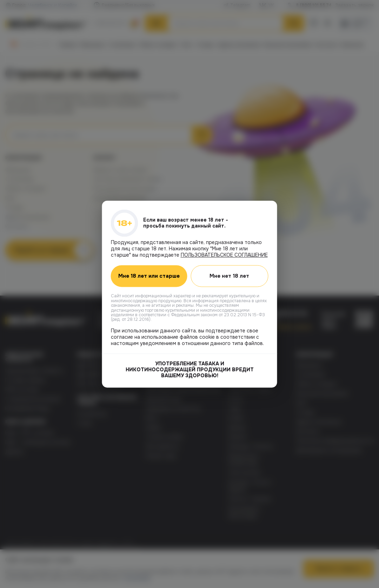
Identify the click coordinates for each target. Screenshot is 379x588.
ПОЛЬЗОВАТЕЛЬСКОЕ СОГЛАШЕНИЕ (224, 255)
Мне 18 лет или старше (149, 276)
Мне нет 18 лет (230, 276)
